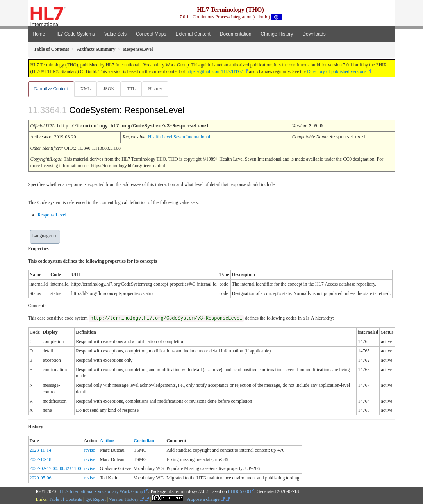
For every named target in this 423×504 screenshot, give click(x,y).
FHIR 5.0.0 (239, 491)
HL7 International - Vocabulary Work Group (101, 491)
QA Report (96, 499)
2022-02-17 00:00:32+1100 (55, 468)
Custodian (144, 440)
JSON (110, 89)
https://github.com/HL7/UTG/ (214, 71)
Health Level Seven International (179, 137)
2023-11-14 (41, 450)
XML (87, 89)
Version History (126, 499)
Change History (277, 34)
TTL (134, 89)
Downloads (314, 34)
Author (107, 440)
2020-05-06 (41, 477)
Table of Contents (65, 499)
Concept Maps (151, 34)
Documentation (236, 34)
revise (89, 450)
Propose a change (206, 499)
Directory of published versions (337, 71)
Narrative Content (51, 89)
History (158, 89)
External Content (193, 34)
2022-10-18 (41, 459)
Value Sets (115, 34)
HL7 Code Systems (75, 34)
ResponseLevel (52, 214)
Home (39, 34)
